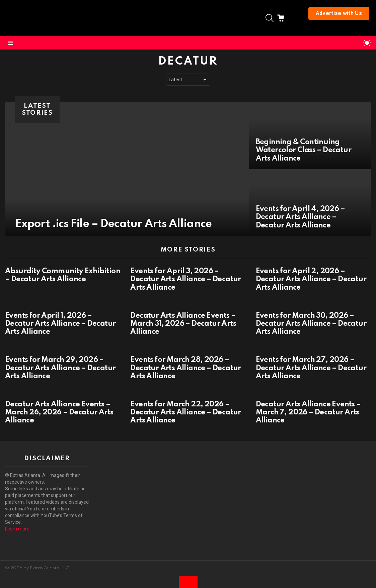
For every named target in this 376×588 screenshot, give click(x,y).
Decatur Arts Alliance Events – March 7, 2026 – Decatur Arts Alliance (308, 412)
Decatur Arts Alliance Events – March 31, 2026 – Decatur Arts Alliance (183, 324)
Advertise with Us (339, 13)
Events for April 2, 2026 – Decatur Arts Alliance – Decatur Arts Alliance (311, 279)
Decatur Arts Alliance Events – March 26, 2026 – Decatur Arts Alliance (59, 412)
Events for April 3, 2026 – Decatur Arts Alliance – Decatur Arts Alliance (185, 279)
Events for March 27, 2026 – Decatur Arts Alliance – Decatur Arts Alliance (311, 368)
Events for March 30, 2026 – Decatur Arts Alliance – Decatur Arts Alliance (311, 324)
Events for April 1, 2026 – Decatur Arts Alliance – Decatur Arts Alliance (60, 324)
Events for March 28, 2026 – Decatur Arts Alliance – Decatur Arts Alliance (185, 368)
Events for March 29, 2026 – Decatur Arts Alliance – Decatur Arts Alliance (60, 368)
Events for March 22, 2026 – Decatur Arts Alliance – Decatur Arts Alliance (185, 412)
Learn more (17, 529)
